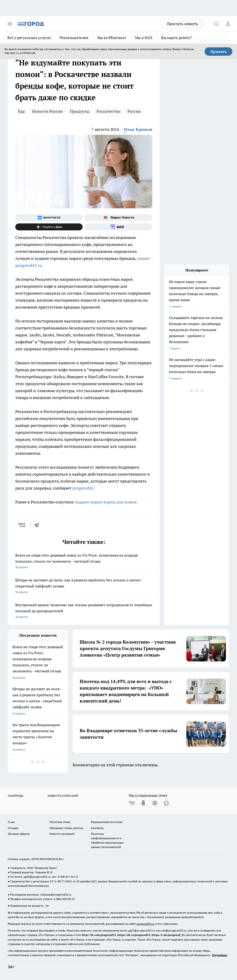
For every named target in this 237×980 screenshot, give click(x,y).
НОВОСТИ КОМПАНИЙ (63, 796)
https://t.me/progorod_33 (168, 935)
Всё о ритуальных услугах (29, 38)
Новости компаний (62, 834)
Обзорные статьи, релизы (66, 828)
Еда (21, 111)
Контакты (97, 828)
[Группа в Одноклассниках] (143, 803)
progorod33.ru (145, 924)
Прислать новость (182, 24)
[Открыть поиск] (216, 24)
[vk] (22, 525)
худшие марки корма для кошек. (106, 502)
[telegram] (38, 525)
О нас (11, 822)
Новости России (47, 111)
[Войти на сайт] (228, 24)
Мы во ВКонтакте (112, 38)
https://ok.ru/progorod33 (134, 935)
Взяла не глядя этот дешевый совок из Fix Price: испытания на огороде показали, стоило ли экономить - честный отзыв (84, 562)
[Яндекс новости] (119, 218)
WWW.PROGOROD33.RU (47, 859)
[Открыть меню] (10, 24)
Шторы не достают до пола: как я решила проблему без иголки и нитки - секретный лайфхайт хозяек (84, 586)
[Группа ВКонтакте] (49, 218)
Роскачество (108, 111)
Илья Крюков (138, 129)
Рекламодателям (74, 38)
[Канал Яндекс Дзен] (49, 227)
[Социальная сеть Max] (119, 227)
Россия (134, 111)
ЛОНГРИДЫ (16, 796)
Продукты (80, 111)
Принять (219, 52)
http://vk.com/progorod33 (99, 935)
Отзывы (13, 828)
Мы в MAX (144, 38)
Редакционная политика (107, 822)
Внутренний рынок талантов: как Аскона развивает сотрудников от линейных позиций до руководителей (84, 611)
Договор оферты (19, 834)
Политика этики (60, 822)
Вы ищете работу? (176, 38)
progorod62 (83, 488)
